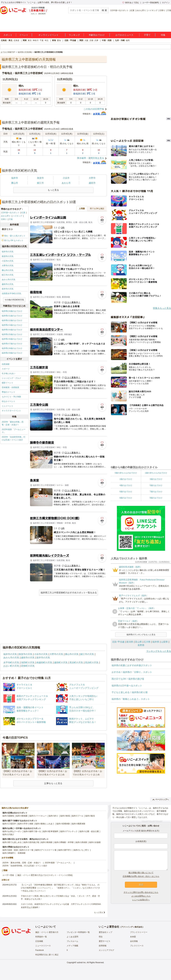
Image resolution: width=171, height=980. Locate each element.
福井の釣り (53, 816)
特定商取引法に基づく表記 (47, 955)
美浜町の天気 (76, 662)
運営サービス (105, 941)
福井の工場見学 (9, 824)
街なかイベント (9, 401)
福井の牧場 (65, 816)
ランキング (74, 35)
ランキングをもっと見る (159, 651)
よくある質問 (72, 937)
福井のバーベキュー (38, 816)
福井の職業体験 (79, 824)
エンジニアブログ (106, 950)
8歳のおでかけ (126, 498)
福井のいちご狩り (81, 850)
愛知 (59, 40)
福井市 (15, 178)
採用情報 (103, 946)
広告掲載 (39, 941)
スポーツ (6, 369)
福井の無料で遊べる (32, 831)
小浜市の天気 (8, 261)
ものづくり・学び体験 (11, 397)
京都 (91, 40)
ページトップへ (161, 800)
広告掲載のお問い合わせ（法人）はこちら (141, 876)
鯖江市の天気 (8, 275)
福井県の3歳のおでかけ (12, 325)
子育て (147, 35)
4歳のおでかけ (126, 485)
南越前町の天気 (44, 662)
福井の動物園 (22, 816)
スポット (8, 35)
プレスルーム (72, 941)
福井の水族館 (95, 842)
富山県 (138, 642)
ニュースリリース (43, 946)
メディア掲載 (72, 946)
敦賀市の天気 (8, 256)
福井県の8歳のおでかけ (12, 348)
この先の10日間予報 (94, 109)
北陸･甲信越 (118, 642)
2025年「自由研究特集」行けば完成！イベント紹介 (14, 438)
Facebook (40, 950)
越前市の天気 (8, 284)
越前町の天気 (61, 662)
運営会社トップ (105, 932)
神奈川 (36, 40)
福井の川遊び (8, 834)
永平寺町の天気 (11, 662)
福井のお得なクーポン (12, 831)
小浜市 (66, 178)
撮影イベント (8, 383)
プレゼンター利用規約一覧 (78, 932)
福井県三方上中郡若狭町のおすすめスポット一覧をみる (69, 593)
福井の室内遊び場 (31, 842)
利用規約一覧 (41, 937)
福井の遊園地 (8, 816)
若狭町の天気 (28, 666)
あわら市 (66, 183)
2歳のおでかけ (126, 479)
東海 (54, 40)
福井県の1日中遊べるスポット (127, 686)
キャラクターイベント (11, 411)
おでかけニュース (124, 35)
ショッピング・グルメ (11, 378)
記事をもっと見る (53, 783)
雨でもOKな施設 (97, 209)
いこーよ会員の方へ (141, 900)
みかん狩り (141, 10)
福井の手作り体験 (26, 824)
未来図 (133, 937)
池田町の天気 (28, 662)
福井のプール (78, 816)
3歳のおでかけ (156, 479)
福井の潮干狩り (65, 850)
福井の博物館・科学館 (64, 842)
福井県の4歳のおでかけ (12, 330)
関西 (81, 40)
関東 (25, 40)
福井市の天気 (8, 252)
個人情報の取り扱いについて (141, 873)
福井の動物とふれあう (45, 824)
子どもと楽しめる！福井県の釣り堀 (130, 692)
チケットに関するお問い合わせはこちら (141, 892)
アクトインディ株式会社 (132, 927)
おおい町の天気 (11, 666)
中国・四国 (107, 40)
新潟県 (130, 642)
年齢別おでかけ (97, 35)
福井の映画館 (47, 842)
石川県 (147, 642)
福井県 (156, 642)
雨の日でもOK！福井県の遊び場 (128, 679)
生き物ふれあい (9, 373)
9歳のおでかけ (156, 498)
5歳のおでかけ (156, 485)
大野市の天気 (8, 266)
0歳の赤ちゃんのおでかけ (126, 473)
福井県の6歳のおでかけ (12, 339)
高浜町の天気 (92, 662)
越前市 (92, 183)
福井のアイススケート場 (46, 850)
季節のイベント (9, 392)
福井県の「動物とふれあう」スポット (131, 699)
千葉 (42, 40)
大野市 (92, 178)
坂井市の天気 (8, 289)
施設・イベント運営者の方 (47, 932)
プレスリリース (137, 946)
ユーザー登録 (8, 875)
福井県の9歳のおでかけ (12, 353)
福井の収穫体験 (63, 824)
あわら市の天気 (9, 280)
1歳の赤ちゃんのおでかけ (156, 473)
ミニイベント (8, 406)
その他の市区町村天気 (14, 300)
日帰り (162, 10)
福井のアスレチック (69, 831)
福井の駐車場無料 (51, 831)
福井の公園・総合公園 (89, 831)
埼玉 (47, 40)
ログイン (166, 3)
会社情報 (134, 941)
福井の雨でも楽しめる (12, 842)
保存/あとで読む (131, 3)
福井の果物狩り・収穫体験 (14, 853)
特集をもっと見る (162, 308)
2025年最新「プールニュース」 (14, 431)
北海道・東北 (7, 40)
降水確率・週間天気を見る (91, 158)
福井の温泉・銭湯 (10, 850)
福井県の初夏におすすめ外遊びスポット (132, 665)
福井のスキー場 (26, 850)
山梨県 (164, 642)
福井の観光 (90, 816)
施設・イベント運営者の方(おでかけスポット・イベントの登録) (45, 875)
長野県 (141, 645)
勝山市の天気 (8, 270)
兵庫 (96, 40)
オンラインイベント (48, 35)
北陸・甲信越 (70, 40)
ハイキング (153, 10)
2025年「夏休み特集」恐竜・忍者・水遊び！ (13, 423)
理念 (101, 937)
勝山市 (15, 183)
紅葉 (132, 10)
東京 (30, 40)
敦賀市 (40, 178)
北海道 (16, 40)
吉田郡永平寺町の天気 (11, 293)
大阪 (86, 40)
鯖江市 (40, 183)
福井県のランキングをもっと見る (141, 635)
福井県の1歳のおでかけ (12, 316)
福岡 (128, 40)
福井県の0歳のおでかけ (12, 311)
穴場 (169, 10)
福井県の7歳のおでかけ (12, 344)
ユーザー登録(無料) (151, 3)
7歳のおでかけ (156, 492)
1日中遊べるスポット (119, 10)
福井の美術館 (81, 842)
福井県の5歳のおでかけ (12, 334)
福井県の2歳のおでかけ (12, 320)
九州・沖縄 (120, 40)
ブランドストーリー (139, 932)
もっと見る (99, 912)
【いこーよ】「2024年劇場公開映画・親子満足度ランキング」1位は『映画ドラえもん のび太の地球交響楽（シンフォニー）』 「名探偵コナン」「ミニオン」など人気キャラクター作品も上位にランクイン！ (60, 888)
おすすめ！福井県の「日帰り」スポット (132, 672)
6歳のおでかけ (126, 492)
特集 (163, 35)
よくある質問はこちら (141, 896)
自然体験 (6, 364)
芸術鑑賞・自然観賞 (10, 387)
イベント (24, 35)
